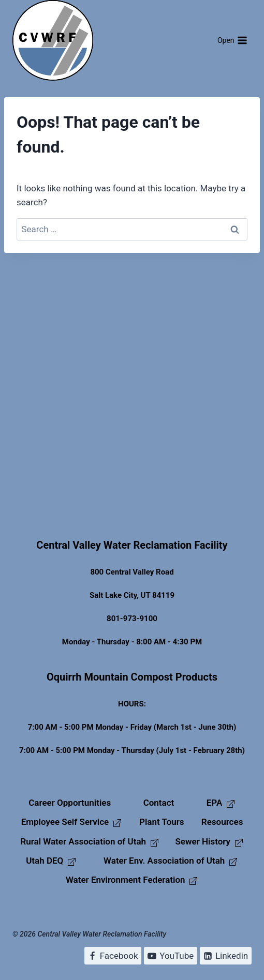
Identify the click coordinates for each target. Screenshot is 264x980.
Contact (159, 803)
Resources (222, 822)
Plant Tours (162, 822)
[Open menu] (232, 40)
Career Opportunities (70, 803)
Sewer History (209, 841)
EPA (221, 803)
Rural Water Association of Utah (90, 841)
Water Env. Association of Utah (171, 861)
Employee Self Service (72, 822)
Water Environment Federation (132, 880)
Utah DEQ (51, 861)
